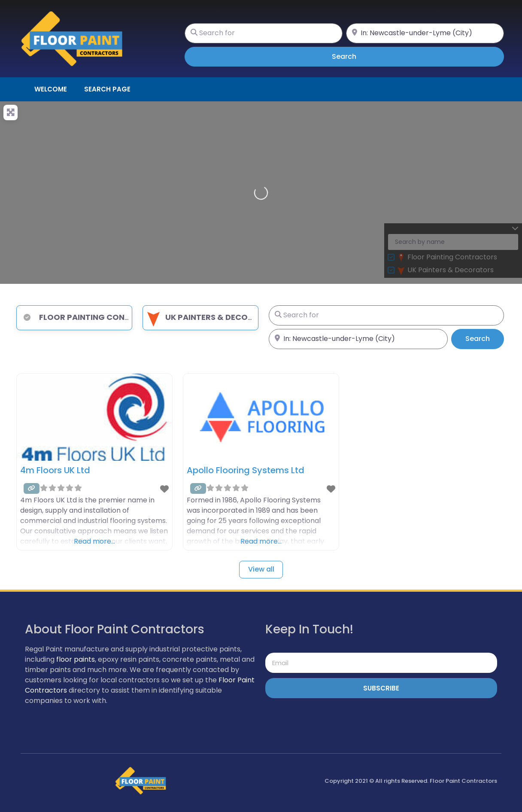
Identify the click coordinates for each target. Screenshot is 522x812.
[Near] (425, 33)
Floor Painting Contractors (93, 317)
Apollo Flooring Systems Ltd (246, 470)
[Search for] (264, 33)
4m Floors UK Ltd (55, 470)
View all (261, 569)
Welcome (51, 89)
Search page (107, 89)
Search (356, 56)
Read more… (94, 541)
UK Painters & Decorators (212, 317)
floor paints (76, 659)
